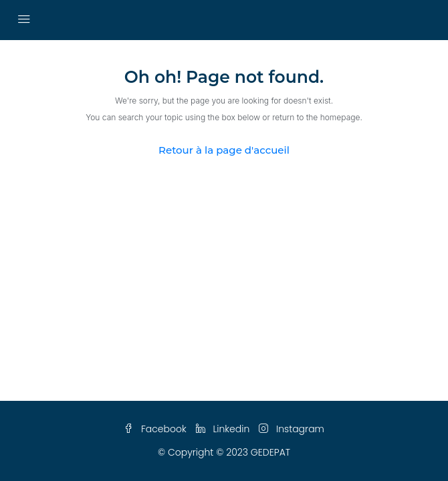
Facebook (155, 429)
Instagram (292, 429)
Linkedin (223, 429)
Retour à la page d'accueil (224, 150)
